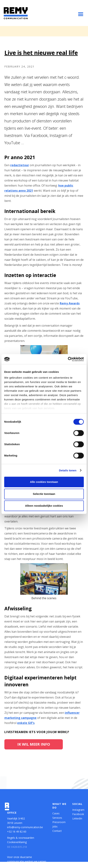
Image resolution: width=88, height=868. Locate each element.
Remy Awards (70, 303)
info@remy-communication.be (25, 827)
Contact (57, 831)
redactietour (20, 165)
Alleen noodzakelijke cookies (44, 506)
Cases (56, 813)
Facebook (77, 814)
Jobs (55, 826)
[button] (81, 14)
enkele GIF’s (26, 723)
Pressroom (59, 822)
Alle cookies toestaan (44, 482)
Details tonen (68, 470)
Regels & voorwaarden (21, 838)
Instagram (77, 810)
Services (57, 818)
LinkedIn (77, 818)
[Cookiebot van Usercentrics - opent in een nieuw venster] (68, 359)
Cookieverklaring (17, 842)
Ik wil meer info (34, 744)
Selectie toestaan (44, 494)
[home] (16, 13)
